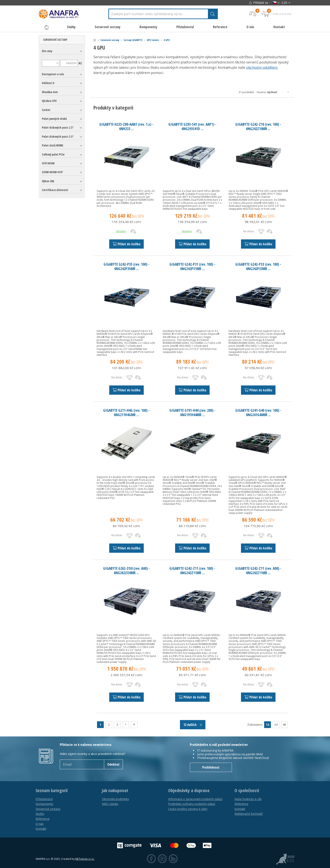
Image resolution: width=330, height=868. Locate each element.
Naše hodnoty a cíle (248, 799)
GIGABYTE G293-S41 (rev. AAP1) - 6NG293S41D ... (192, 126)
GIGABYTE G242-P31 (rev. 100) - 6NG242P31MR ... (192, 266)
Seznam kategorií (52, 790)
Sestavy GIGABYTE (133, 40)
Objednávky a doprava (189, 790)
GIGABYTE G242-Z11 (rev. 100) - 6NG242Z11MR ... (192, 571)
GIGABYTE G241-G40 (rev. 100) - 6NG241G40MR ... (258, 412)
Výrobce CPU (49, 101)
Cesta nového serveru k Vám (188, 809)
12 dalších (193, 725)
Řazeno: (274, 92)
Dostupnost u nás (53, 74)
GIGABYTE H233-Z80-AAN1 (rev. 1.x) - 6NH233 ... (126, 126)
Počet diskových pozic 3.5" (58, 137)
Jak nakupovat (115, 790)
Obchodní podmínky (115, 799)
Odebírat (113, 764)
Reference (220, 27)
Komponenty (44, 804)
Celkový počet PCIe (53, 154)
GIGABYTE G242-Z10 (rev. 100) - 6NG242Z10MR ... (258, 126)
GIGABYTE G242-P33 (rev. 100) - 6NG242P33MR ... (258, 266)
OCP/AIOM (48, 163)
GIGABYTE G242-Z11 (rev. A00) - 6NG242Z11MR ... (258, 571)
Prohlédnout (211, 767)
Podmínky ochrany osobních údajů (192, 804)
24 (276, 725)
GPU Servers (153, 40)
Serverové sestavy (110, 40)
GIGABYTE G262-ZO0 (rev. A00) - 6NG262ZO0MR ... (126, 571)
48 (284, 725)
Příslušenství (44, 799)
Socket (46, 110)
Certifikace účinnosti (55, 190)
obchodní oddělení (262, 67)
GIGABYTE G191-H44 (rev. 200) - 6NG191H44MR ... (192, 412)
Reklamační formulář (249, 814)
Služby (40, 814)
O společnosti (247, 790)
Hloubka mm (50, 92)
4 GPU (167, 40)
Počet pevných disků (54, 119)
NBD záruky (110, 804)
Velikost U (48, 83)
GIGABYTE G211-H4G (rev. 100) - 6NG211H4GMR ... (126, 412)
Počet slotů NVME (53, 145)
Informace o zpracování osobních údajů (195, 799)
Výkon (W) (48, 181)
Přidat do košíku (126, 244)
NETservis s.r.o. (85, 859)
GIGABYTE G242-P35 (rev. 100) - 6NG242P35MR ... (126, 266)
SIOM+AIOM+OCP (52, 172)
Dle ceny (47, 51)
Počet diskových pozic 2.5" (58, 127)
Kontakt (279, 27)
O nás (250, 27)
